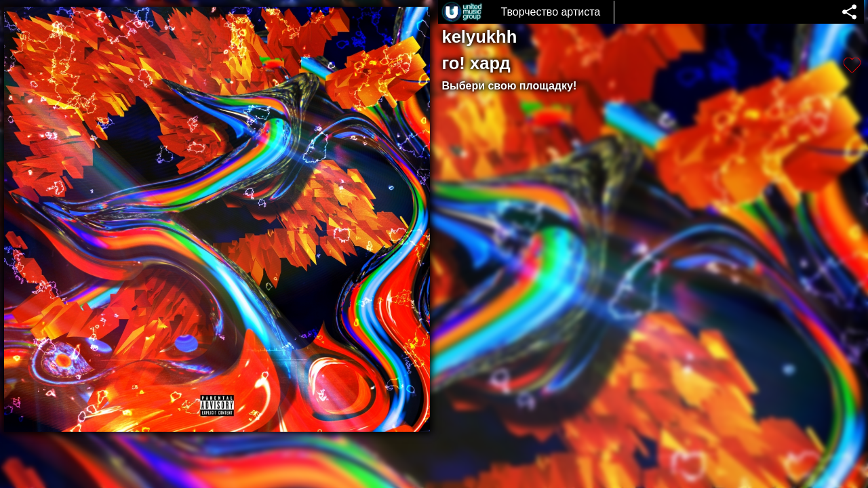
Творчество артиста (550, 12)
